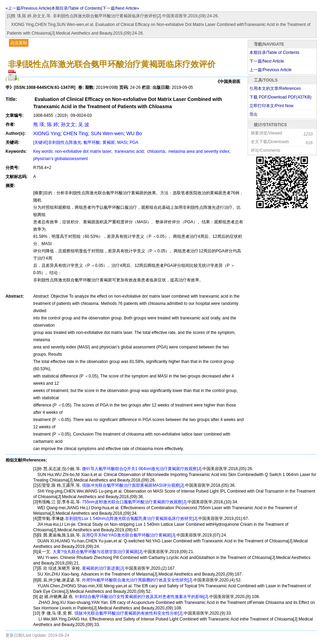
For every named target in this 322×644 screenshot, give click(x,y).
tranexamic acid (128, 151)
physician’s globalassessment (61, 159)
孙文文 (68, 124)
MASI (122, 142)
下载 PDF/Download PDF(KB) (280, 97)
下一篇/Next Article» (121, 8)
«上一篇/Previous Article (28, 8)
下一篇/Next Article (267, 61)
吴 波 (84, 124)
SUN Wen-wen (107, 133)
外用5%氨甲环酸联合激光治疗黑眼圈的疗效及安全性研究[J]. (137, 580)
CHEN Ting (75, 133)
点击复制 (19, 43)
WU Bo (134, 133)
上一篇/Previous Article (270, 70)
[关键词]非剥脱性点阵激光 (57, 142)
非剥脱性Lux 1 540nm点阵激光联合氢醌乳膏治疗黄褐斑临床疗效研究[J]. (132, 519)
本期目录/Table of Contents (76, 8)
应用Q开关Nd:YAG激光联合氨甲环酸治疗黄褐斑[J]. (129, 535)
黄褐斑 (109, 142)
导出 (254, 114)
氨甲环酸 (92, 142)
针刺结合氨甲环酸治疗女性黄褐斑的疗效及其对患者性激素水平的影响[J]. (141, 597)
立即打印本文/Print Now (271, 106)
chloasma (155, 151)
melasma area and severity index (198, 151)
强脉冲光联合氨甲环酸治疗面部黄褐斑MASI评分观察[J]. (133, 485)
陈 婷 (53, 124)
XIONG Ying (47, 133)
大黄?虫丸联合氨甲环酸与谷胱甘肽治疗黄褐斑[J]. (98, 552)
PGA (134, 142)
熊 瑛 (39, 124)
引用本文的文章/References (275, 88)
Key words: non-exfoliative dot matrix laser (72, 151)
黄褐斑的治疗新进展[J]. (103, 568)
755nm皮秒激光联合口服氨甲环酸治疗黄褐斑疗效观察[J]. (134, 502)
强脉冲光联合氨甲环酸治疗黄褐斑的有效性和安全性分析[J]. (128, 613)
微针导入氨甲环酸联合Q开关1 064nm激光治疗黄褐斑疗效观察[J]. (142, 469)
